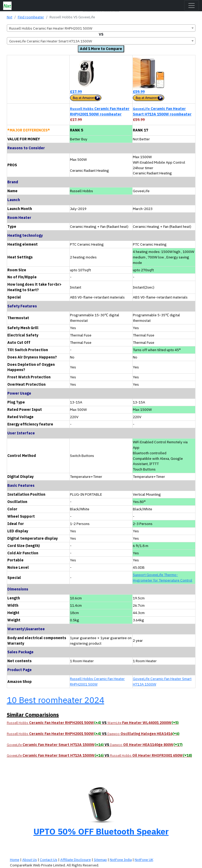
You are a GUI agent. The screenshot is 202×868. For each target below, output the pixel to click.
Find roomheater (31, 17)
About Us (30, 860)
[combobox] (101, 28)
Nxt (10, 17)
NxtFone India (121, 860)
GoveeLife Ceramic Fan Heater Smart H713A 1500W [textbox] (51, 41)
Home (15, 860)
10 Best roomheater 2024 (56, 700)
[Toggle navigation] (192, 5)
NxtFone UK (144, 860)
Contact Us (49, 860)
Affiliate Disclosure (76, 860)
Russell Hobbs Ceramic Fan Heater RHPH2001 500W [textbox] (51, 28)
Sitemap (100, 860)
